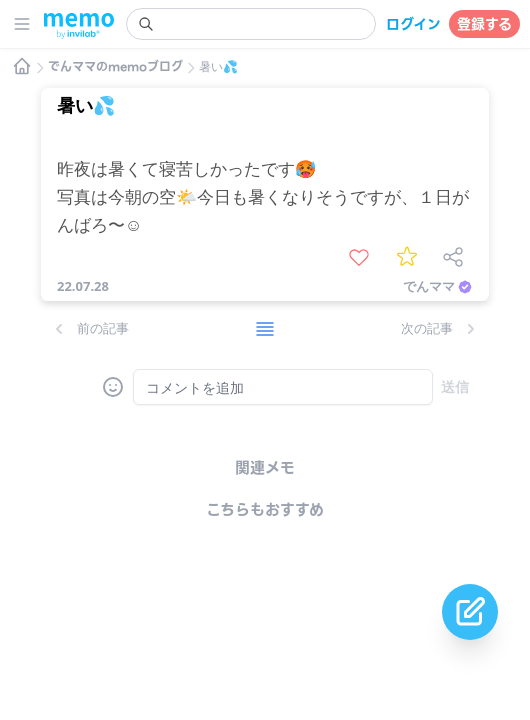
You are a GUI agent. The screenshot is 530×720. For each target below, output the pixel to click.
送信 (455, 386)
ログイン (413, 24)
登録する (484, 24)
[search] (251, 24)
